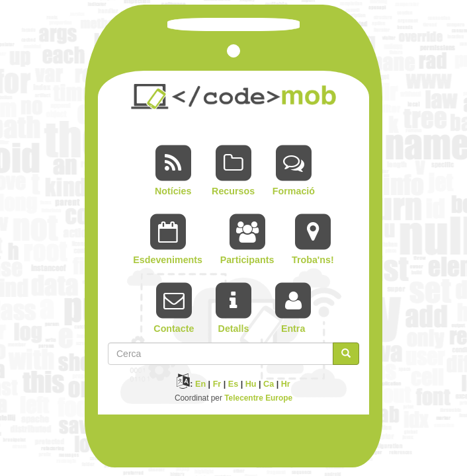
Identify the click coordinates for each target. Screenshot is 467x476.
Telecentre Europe (258, 398)
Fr (217, 384)
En (200, 384)
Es (233, 384)
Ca (269, 384)
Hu (251, 384)
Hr (286, 384)
